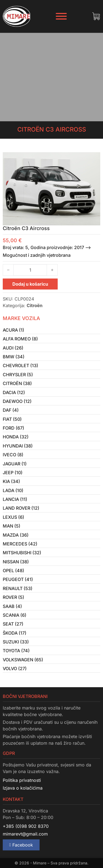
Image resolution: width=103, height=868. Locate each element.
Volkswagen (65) (23, 660)
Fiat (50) (12, 419)
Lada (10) (13, 490)
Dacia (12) (14, 392)
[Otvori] (61, 16)
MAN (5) (12, 526)
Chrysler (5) (18, 375)
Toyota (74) (16, 651)
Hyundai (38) (18, 446)
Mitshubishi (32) (22, 553)
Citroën (35, 305)
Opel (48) (13, 571)
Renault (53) (18, 588)
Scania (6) (15, 615)
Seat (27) (13, 624)
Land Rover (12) (21, 508)
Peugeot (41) (18, 579)
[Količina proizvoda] (30, 270)
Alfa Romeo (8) (20, 339)
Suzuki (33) (16, 642)
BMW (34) (14, 357)
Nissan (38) (16, 562)
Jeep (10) (13, 473)
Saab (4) (12, 606)
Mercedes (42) (20, 544)
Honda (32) (16, 437)
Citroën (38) (17, 383)
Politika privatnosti (22, 780)
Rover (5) (13, 597)
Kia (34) (11, 481)
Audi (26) (13, 348)
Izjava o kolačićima (23, 788)
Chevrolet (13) (20, 365)
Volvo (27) (15, 668)
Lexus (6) (13, 517)
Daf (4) (11, 410)
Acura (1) (13, 330)
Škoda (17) (15, 633)
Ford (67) (13, 428)
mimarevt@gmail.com (25, 834)
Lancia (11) (15, 499)
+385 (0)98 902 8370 (26, 826)
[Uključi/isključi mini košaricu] (96, 16)
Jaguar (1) (15, 464)
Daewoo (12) (17, 401)
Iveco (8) (13, 455)
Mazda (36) (16, 535)
